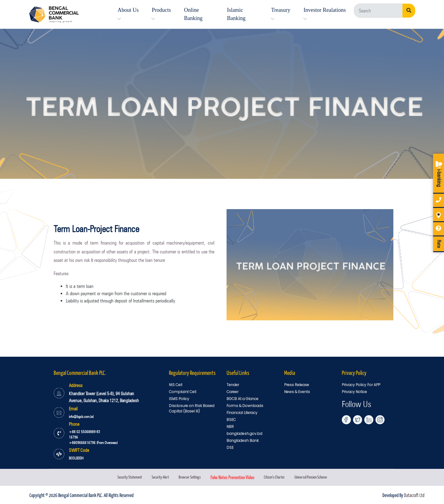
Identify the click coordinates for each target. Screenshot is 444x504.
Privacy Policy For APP (361, 385)
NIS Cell (176, 385)
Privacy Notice (354, 392)
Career (232, 392)
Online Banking (193, 14)
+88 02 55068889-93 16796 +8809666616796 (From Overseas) (93, 437)
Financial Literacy (242, 413)
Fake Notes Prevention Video (232, 477)
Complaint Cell (183, 392)
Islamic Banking (236, 14)
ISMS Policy (179, 399)
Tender (233, 385)
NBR (230, 427)
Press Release (297, 385)
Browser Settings (190, 477)
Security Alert (160, 477)
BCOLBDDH (76, 458)
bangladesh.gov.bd (244, 434)
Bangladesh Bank (243, 441)
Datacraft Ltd (414, 495)
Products (161, 14)
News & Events (297, 392)
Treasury (281, 14)
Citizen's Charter (274, 477)
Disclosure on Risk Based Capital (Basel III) (192, 408)
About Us (128, 14)
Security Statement (130, 477)
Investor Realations (325, 14)
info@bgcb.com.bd (81, 417)
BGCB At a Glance (242, 399)
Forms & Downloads (245, 406)
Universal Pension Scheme (311, 477)
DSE (230, 447)
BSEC (231, 420)
